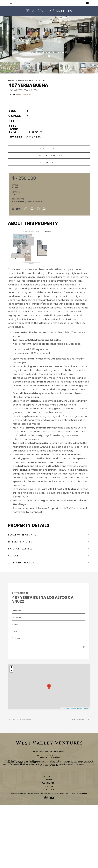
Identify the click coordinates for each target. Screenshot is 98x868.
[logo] (49, 11)
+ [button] (11, 667)
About (49, 780)
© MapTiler (69, 708)
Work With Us (49, 783)
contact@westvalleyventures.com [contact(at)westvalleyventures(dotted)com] (50, 751)
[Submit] (73, 647)
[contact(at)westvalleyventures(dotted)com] (87, 3)
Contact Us (49, 790)
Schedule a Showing (49, 166)
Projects (49, 777)
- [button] (11, 671)
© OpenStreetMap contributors (81, 708)
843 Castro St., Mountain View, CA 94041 (51, 756)
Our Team (49, 786)
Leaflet (63, 708)
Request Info (49, 159)
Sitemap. (54, 793)
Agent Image (82, 793)
